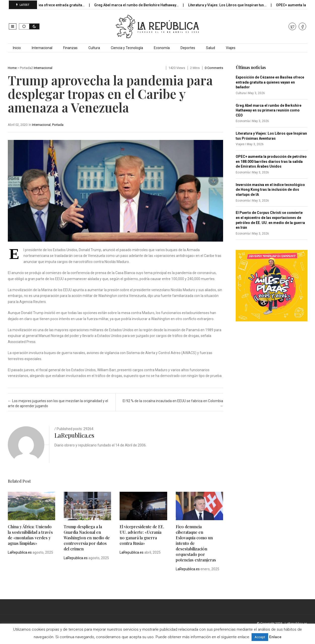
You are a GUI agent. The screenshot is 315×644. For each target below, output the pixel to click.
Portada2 (26, 68)
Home (12, 68)
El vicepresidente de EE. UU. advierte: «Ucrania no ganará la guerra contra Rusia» (142, 535)
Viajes (231, 48)
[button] (13, 26)
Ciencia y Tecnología (127, 48)
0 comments (214, 68)
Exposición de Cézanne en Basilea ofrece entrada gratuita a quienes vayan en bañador (270, 82)
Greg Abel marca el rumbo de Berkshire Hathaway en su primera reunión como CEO (269, 110)
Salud (211, 48)
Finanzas (70, 48)
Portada (58, 125)
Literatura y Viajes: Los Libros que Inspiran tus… (238, 5)
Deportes (188, 48)
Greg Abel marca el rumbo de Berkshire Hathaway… (147, 5)
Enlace (275, 637)
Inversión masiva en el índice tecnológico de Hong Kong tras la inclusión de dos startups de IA (270, 190)
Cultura (94, 48)
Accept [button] (260, 637)
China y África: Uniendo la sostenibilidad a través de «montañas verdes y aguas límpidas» (30, 535)
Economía (162, 48)
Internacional (42, 48)
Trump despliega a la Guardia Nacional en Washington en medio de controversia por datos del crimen (87, 538)
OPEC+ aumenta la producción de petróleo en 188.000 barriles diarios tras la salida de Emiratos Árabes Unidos (271, 161)
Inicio (17, 48)
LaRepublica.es (74, 435)
